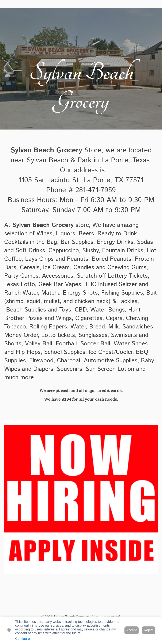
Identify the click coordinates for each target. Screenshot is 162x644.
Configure (22, 639)
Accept (132, 630)
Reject (149, 630)
